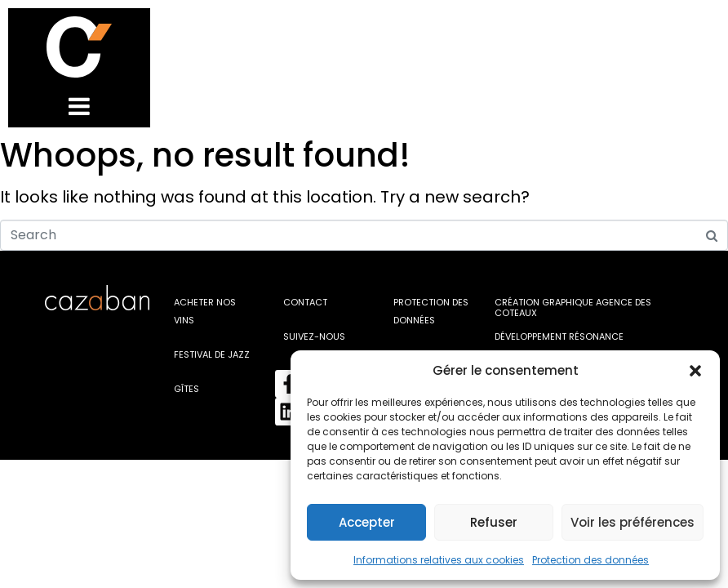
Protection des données (590, 560)
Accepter (367, 522)
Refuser (494, 522)
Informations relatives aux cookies (439, 560)
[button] (695, 371)
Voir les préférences (633, 522)
